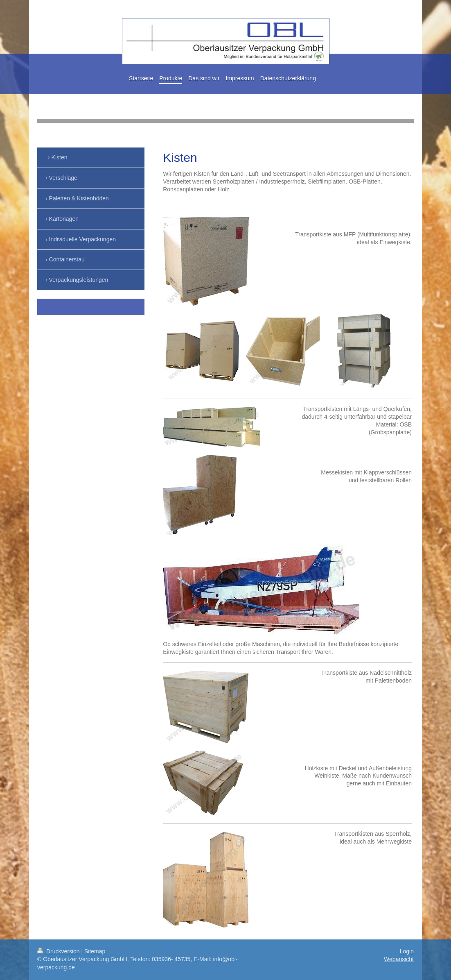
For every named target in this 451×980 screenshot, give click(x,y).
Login (407, 951)
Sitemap (95, 951)
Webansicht (399, 959)
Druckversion (59, 951)
